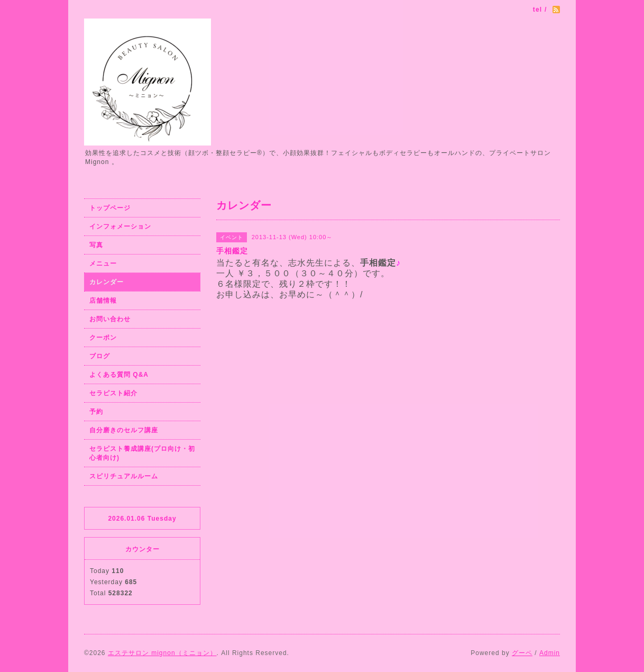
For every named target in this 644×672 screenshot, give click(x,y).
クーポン (103, 338)
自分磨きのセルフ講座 (124, 430)
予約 (96, 412)
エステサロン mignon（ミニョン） (162, 653)
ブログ (100, 356)
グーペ (522, 653)
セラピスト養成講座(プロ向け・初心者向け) (142, 453)
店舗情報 (103, 301)
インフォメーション (120, 226)
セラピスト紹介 (113, 393)
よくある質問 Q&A (119, 375)
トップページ (110, 208)
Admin (550, 653)
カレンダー (107, 282)
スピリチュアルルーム (124, 476)
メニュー (103, 264)
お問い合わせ (110, 319)
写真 (96, 245)
